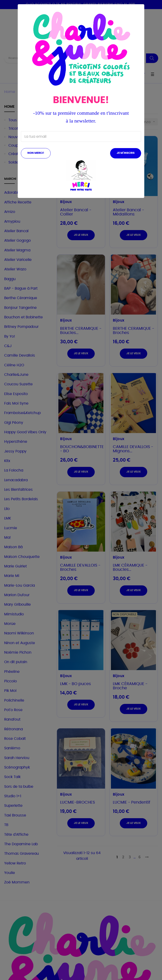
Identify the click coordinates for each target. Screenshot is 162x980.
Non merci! (36, 153)
